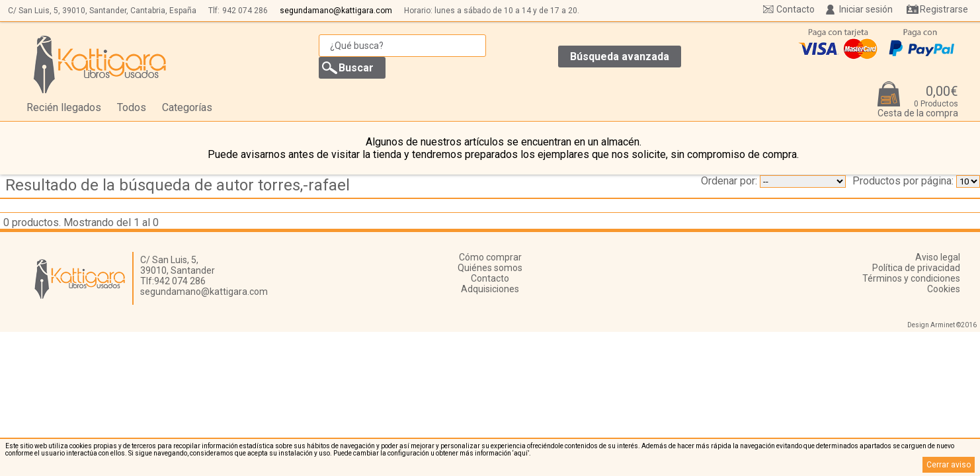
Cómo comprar (490, 257)
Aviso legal (938, 257)
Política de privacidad (916, 268)
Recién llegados (64, 107)
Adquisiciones (490, 289)
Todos (132, 107)
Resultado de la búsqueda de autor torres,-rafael (178, 185)
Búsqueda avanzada (620, 57)
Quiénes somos (490, 268)
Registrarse (944, 9)
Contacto (796, 9)
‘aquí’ (521, 453)
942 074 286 (245, 11)
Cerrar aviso (949, 465)
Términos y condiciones (911, 278)
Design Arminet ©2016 (942, 325)
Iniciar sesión (866, 9)
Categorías (187, 107)
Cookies (944, 289)
